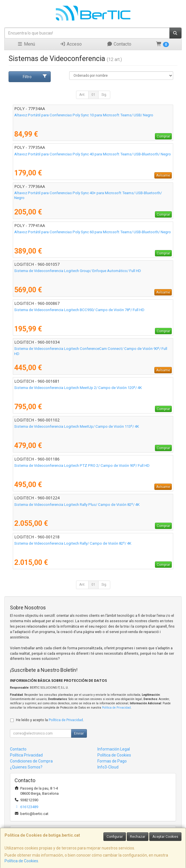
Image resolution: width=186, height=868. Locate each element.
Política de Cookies (21, 861)
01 (93, 95)
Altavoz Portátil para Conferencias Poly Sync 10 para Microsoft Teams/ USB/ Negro (84, 115)
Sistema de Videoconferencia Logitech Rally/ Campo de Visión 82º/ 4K (73, 543)
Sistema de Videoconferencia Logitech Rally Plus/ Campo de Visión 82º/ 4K (77, 505)
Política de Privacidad (116, 708)
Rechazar (138, 837)
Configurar (115, 837)
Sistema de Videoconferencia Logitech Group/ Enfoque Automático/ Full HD (78, 271)
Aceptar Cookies (165, 837)
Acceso (71, 44)
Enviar (79, 733)
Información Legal (114, 749)
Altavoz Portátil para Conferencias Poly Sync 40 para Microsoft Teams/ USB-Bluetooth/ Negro (93, 154)
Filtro (35, 76)
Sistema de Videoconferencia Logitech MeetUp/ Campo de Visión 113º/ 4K (77, 426)
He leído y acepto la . (50, 720)
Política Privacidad (26, 755)
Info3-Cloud (108, 767)
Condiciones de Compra (31, 761)
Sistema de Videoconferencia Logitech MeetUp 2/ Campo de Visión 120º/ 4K (78, 388)
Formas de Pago (112, 761)
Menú (26, 44)
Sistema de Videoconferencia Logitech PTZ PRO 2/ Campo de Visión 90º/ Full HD (82, 466)
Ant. (82, 95)
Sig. (104, 95)
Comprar (163, 136)
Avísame (163, 175)
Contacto (119, 44)
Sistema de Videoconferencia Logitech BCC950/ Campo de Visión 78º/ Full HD (79, 310)
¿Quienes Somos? (26, 767)
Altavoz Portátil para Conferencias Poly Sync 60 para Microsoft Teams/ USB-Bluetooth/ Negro (93, 232)
